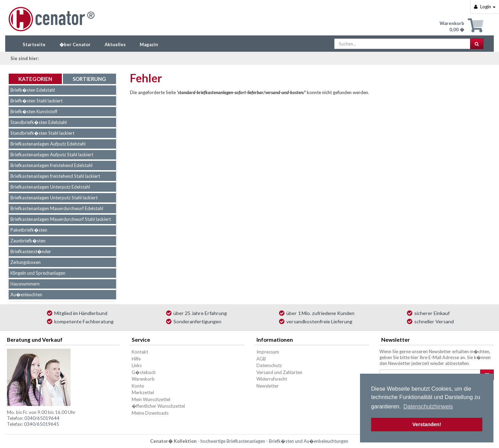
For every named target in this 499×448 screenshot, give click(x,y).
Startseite (34, 44)
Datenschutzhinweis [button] (428, 406)
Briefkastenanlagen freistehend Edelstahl (51, 165)
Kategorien (35, 79)
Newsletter (268, 386)
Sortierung (89, 79)
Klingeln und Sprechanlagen (38, 273)
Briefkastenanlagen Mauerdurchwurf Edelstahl (57, 208)
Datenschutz (269, 365)
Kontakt (140, 352)
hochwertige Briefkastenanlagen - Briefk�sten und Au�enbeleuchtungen (274, 441)
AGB (261, 359)
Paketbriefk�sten (29, 230)
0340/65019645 (42, 424)
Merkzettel (143, 392)
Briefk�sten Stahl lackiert (36, 101)
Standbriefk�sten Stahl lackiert (42, 133)
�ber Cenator (75, 44)
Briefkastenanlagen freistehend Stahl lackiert (55, 176)
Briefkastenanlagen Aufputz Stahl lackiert (52, 155)
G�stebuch (144, 372)
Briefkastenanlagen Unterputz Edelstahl (50, 187)
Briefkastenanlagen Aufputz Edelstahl (48, 144)
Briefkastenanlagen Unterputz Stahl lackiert (54, 198)
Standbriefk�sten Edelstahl (39, 122)
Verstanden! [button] (427, 424)
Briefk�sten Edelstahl (33, 90)
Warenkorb (143, 379)
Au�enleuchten (26, 294)
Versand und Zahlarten (279, 372)
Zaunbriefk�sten (28, 241)
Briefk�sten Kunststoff (34, 111)
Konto (138, 386)
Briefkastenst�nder (31, 251)
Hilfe (136, 359)
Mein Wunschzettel (151, 399)
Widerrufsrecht (272, 379)
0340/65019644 (42, 418)
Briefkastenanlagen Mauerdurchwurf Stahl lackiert (61, 219)
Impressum (268, 352)
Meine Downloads (150, 413)
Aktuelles (115, 44)
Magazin (149, 44)
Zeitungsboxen (26, 262)
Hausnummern (25, 284)
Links (137, 365)
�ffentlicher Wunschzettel (158, 406)
